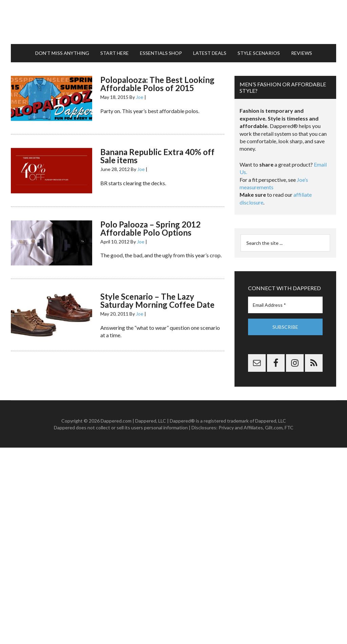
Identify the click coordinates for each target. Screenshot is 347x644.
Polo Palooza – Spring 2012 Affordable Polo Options (150, 228)
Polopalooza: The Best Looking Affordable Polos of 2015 (157, 84)
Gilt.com (274, 427)
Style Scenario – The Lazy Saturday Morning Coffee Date (157, 300)
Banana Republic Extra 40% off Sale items (157, 156)
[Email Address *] (285, 305)
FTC (289, 427)
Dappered (173, 22)
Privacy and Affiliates (241, 427)
